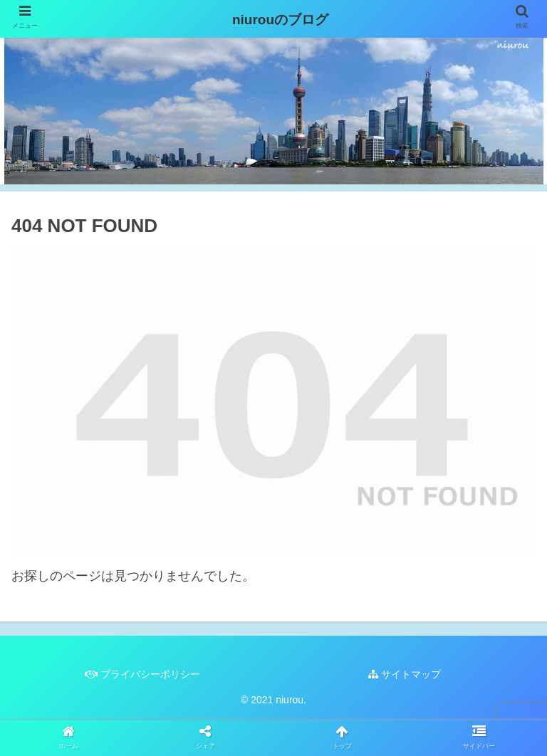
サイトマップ (405, 674)
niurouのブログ (273, 20)
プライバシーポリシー (142, 674)
